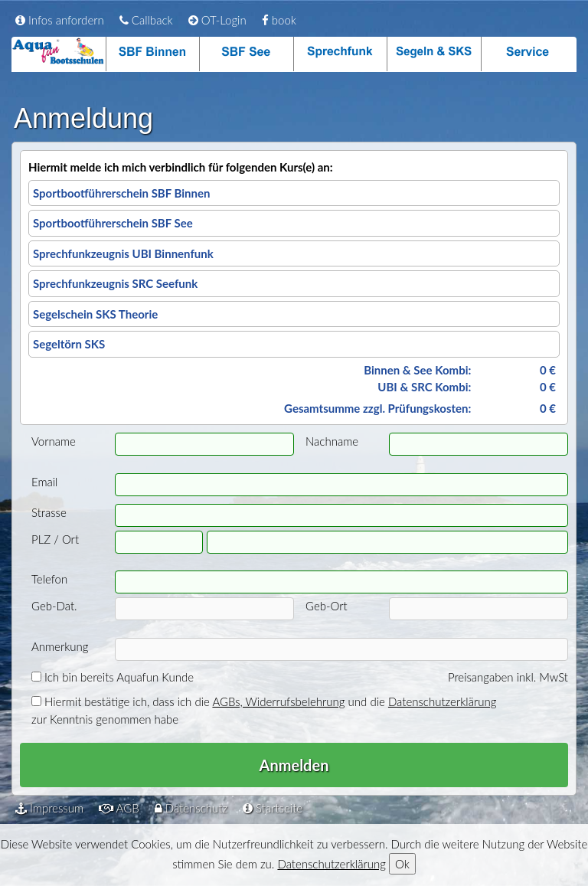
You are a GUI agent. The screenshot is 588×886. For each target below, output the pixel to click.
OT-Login (217, 20)
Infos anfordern (60, 20)
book (279, 20)
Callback (146, 20)
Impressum (49, 808)
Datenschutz (191, 808)
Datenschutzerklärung (442, 701)
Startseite (273, 808)
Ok (402, 864)
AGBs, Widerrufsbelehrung (278, 701)
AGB (119, 808)
